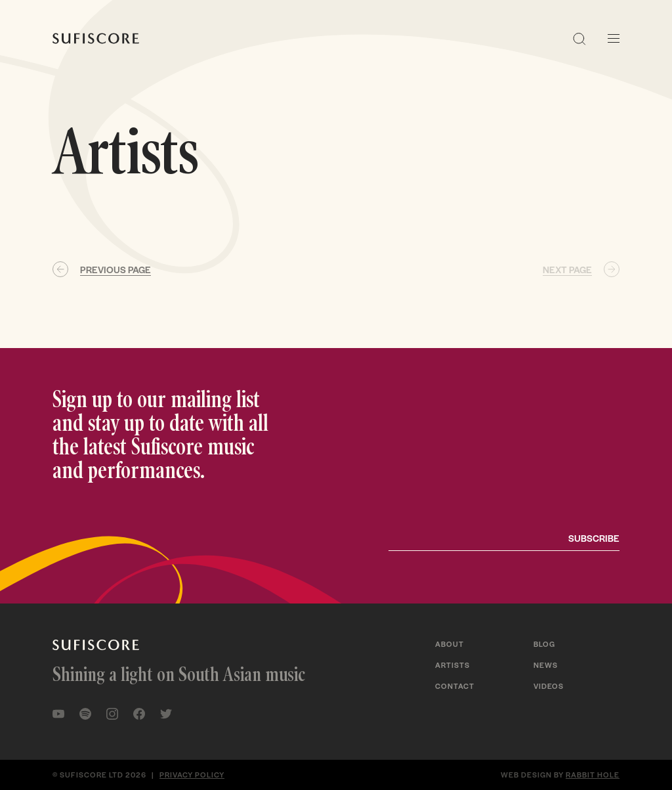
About (450, 644)
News (546, 665)
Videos (549, 686)
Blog (544, 644)
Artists (452, 665)
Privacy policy (192, 774)
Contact (455, 686)
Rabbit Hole (593, 774)
